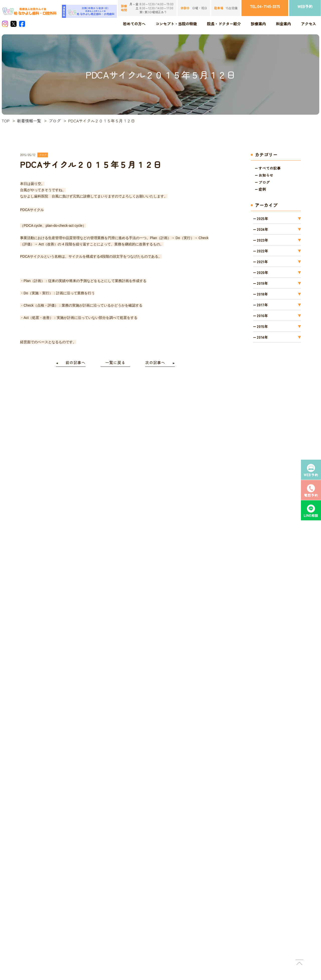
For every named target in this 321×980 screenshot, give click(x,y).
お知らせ (266, 175)
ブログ (55, 121)
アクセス (308, 24)
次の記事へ (155, 362)
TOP (6, 121)
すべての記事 (270, 168)
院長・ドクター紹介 (224, 24)
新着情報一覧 (29, 121)
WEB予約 (305, 6)
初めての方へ (134, 24)
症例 (262, 189)
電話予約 (311, 491)
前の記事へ (76, 362)
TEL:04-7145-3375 (265, 6)
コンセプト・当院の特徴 (176, 24)
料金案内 (283, 24)
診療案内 (258, 24)
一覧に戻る (115, 362)
